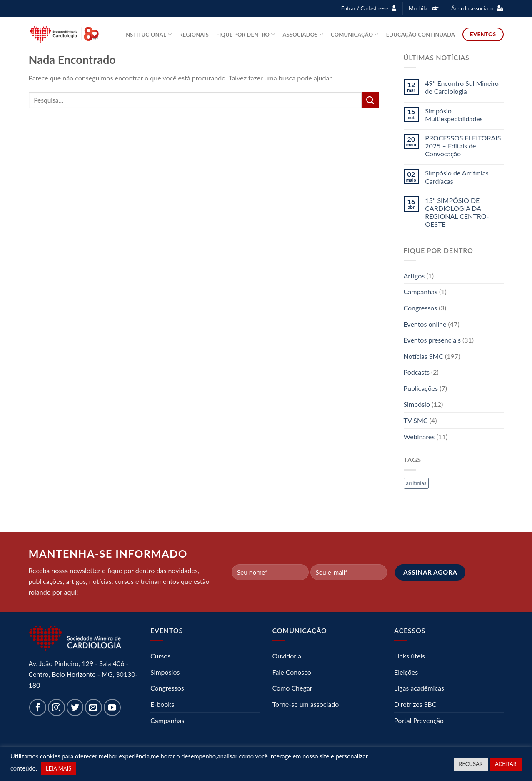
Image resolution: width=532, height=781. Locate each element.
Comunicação (355, 34)
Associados (303, 34)
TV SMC (416, 420)
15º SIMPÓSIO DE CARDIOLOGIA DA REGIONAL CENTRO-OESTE (457, 212)
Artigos (414, 276)
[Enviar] (370, 100)
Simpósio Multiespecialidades (454, 115)
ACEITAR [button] (506, 764)
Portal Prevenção (419, 720)
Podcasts (417, 372)
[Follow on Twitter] (75, 707)
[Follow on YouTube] (112, 707)
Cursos (160, 656)
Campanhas (421, 292)
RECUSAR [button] (471, 764)
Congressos (421, 308)
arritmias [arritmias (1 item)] (416, 483)
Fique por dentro (246, 34)
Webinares (419, 437)
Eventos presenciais (432, 340)
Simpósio (417, 404)
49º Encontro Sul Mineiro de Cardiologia (462, 87)
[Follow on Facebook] (38, 707)
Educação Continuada (421, 35)
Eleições (406, 672)
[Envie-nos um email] (94, 707)
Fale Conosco (292, 672)
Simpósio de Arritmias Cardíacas (457, 177)
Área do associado (472, 8)
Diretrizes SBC (415, 704)
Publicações (421, 388)
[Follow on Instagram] (56, 707)
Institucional (148, 34)
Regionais (194, 35)
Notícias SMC (423, 356)
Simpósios (165, 672)
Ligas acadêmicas (419, 688)
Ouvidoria (287, 656)
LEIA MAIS (59, 768)
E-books (162, 704)
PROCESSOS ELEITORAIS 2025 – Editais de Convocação (463, 146)
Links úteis (410, 656)
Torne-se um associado (306, 704)
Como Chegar (292, 688)
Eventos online (425, 324)
